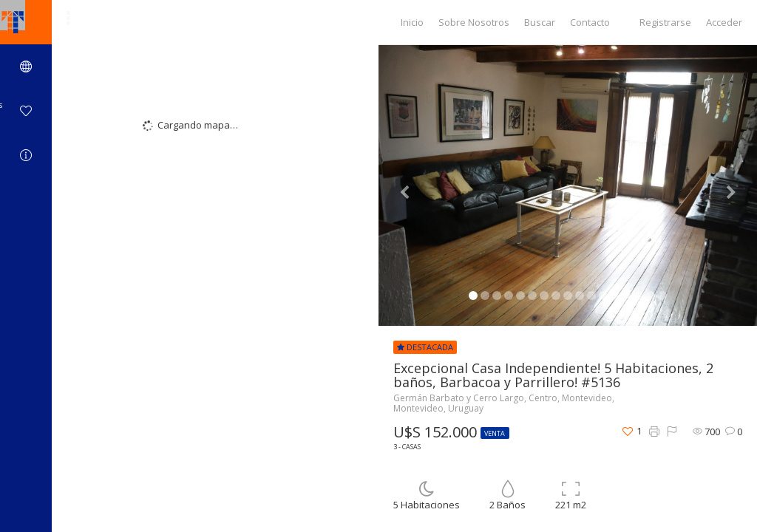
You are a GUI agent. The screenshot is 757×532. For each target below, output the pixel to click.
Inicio (412, 22)
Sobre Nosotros (474, 22)
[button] (407, 185)
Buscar (540, 22)
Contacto (590, 22)
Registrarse (665, 22)
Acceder (724, 22)
